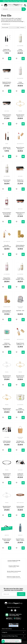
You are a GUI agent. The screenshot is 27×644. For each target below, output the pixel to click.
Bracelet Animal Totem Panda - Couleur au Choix (7, 507)
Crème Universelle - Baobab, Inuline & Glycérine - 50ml (20, 50)
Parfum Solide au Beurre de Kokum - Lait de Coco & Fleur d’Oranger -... (7, 311)
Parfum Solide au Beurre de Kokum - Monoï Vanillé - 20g (20, 246)
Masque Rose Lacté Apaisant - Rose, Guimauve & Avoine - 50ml (7, 279)
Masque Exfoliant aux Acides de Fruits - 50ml (7, 213)
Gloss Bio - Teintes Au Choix (7, 246)
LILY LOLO (7, 78)
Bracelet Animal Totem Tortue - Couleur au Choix (20, 376)
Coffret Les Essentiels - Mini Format (7, 344)
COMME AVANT (20, 241)
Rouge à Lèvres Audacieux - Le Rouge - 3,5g (20, 344)
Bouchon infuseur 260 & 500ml (7, 540)
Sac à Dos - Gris (20, 311)
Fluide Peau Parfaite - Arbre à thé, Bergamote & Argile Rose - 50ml (20, 279)
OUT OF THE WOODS (20, 307)
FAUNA (20, 111)
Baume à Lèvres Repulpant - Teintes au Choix (20, 148)
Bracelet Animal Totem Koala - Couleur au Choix (7, 376)
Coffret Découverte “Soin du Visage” (20, 409)
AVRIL (7, 46)
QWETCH (7, 535)
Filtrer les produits (5, 27)
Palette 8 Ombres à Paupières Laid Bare (7, 83)
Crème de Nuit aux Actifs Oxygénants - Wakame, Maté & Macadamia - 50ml (7, 181)
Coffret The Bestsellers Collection (20, 474)
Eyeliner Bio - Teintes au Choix (7, 50)
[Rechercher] (11, 9)
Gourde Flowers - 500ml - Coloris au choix (20, 540)
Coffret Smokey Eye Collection (7, 442)
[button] (6, 24)
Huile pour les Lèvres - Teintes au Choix (7, 148)
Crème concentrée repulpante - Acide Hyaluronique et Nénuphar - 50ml (20, 83)
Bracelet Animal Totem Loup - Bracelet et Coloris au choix (7, 474)
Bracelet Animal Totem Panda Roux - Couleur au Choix (7, 409)
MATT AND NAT (20, 503)
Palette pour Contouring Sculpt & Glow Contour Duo (20, 181)
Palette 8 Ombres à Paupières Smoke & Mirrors (7, 115)
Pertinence (23, 27)
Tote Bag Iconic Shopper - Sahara (20, 442)
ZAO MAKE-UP (20, 144)
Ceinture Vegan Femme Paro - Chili (20, 507)
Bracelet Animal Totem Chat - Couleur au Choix (20, 115)
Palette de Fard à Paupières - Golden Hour (20, 213)
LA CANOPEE (20, 46)
